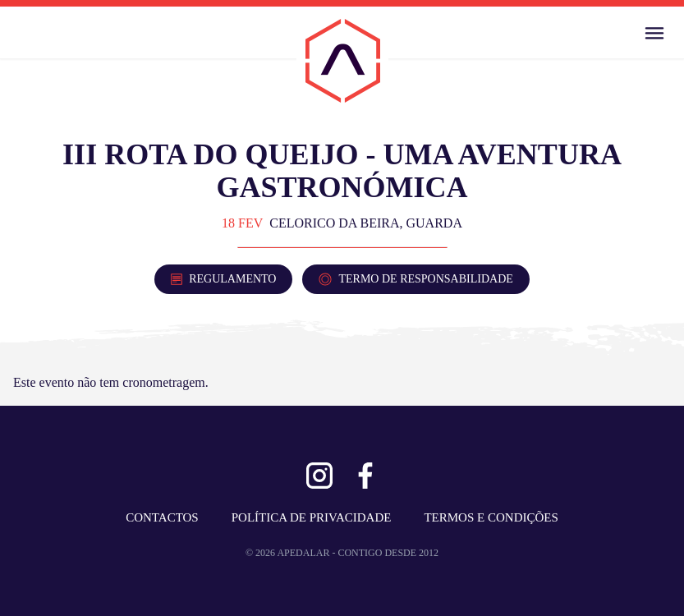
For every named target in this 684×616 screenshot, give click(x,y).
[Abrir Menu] (654, 33)
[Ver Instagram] (319, 476)
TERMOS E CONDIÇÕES (491, 517)
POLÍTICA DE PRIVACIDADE (312, 517)
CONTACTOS (162, 517)
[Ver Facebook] (365, 476)
